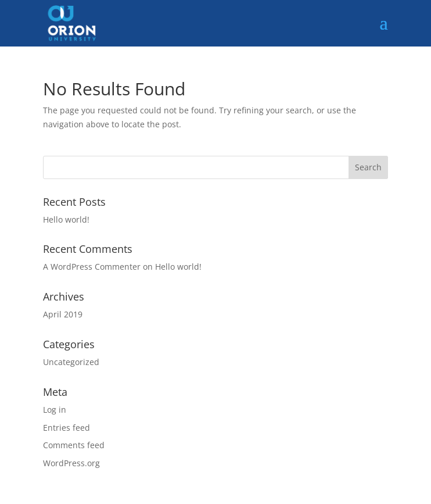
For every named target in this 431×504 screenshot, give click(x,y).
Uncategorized (71, 362)
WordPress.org (71, 463)
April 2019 (63, 314)
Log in (55, 410)
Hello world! (66, 219)
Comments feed (74, 445)
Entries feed (67, 428)
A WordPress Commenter (92, 267)
